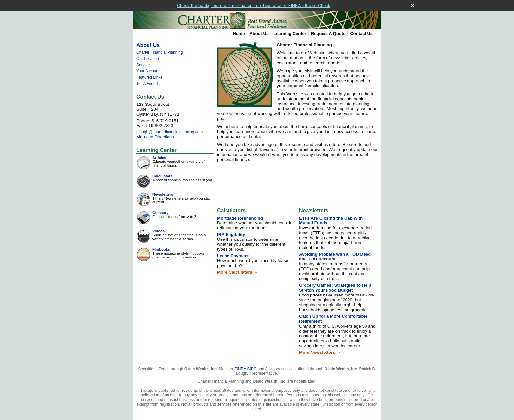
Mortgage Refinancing (240, 217)
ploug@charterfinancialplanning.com (169, 131)
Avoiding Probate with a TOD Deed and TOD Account (335, 255)
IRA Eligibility (231, 233)
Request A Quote (328, 32)
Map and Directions (155, 135)
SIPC (252, 368)
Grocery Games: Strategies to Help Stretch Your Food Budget (335, 286)
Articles (159, 156)
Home (239, 32)
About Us (259, 32)
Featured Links (149, 76)
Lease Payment (233, 254)
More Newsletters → (320, 351)
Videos (158, 230)
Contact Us (361, 32)
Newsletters (163, 193)
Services (144, 64)
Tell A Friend (147, 82)
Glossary (160, 211)
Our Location (148, 57)
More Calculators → (237, 271)
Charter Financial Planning (159, 51)
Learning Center (290, 32)
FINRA (240, 368)
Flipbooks (161, 248)
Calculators (163, 175)
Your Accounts (149, 70)
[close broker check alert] (412, 4)
